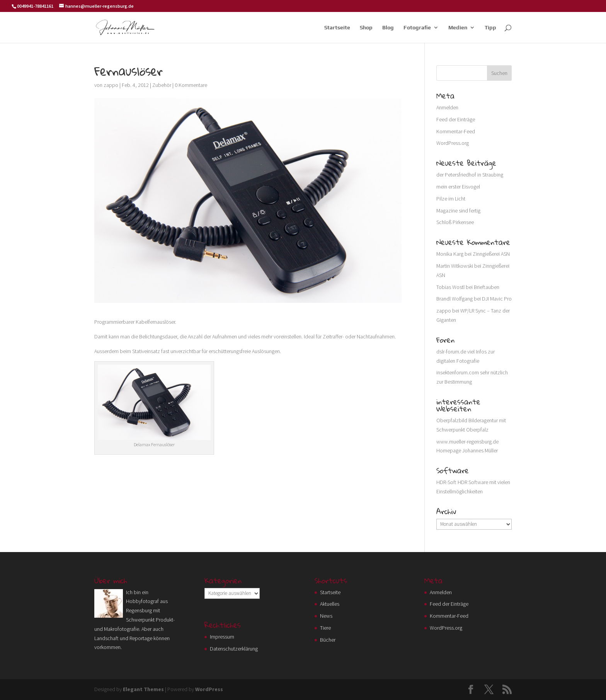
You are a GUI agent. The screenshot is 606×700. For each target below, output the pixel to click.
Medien (458, 28)
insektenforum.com (458, 372)
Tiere (325, 628)
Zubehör (162, 85)
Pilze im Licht (451, 199)
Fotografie (417, 28)
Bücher (328, 640)
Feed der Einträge (456, 119)
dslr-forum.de (451, 352)
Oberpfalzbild (452, 420)
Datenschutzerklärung (234, 649)
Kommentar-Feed (456, 131)
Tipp (490, 28)
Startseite (337, 28)
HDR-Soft (446, 482)
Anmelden (447, 107)
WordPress (209, 689)
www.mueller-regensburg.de (467, 442)
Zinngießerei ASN (491, 254)
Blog (388, 28)
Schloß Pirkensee (455, 222)
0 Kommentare (191, 85)
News (326, 616)
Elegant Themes (143, 689)
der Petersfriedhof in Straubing (470, 175)
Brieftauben (487, 287)
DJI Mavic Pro (497, 299)
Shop (366, 28)
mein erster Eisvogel (458, 187)
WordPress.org (453, 143)
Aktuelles (330, 604)
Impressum (222, 637)
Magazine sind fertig (458, 211)
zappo (111, 85)
